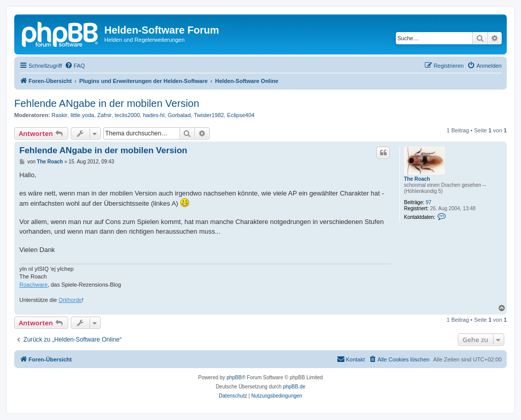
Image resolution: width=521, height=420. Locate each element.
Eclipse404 (241, 115)
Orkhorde (70, 300)
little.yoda (82, 115)
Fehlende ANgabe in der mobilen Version (107, 103)
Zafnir (104, 115)
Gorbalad (179, 115)
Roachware (34, 285)
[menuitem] (75, 66)
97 (429, 202)
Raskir (59, 115)
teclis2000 (128, 115)
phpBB (234, 377)
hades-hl (154, 115)
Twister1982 (209, 115)
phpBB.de (294, 387)
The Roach (417, 179)
